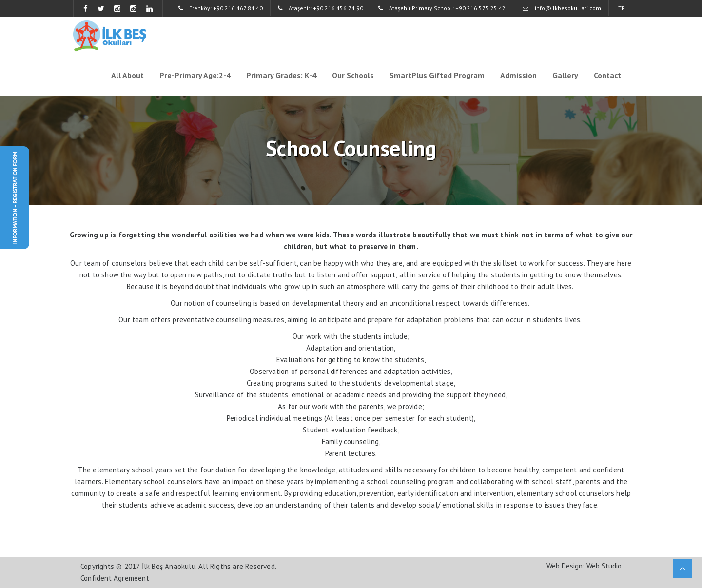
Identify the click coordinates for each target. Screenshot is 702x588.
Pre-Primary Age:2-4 (195, 75)
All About (127, 75)
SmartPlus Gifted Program (437, 75)
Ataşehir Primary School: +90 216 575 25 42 (442, 8)
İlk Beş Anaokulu (169, 566)
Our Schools (353, 75)
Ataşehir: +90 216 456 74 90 (321, 8)
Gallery (565, 75)
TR (622, 8)
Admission (518, 75)
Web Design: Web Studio (584, 566)
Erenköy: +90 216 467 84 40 (221, 8)
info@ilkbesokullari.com (562, 8)
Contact (607, 75)
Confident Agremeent (115, 578)
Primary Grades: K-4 (281, 75)
